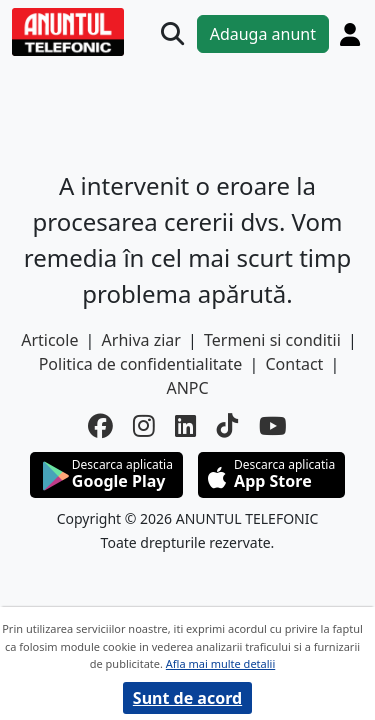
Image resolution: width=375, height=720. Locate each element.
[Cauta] (172, 33)
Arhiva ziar (141, 340)
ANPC (187, 388)
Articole (49, 340)
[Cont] (350, 34)
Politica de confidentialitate (141, 364)
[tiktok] (228, 426)
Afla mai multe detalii (220, 663)
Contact (294, 364)
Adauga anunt (263, 34)
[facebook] (100, 426)
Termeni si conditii (272, 340)
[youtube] (273, 426)
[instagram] (144, 426)
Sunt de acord (187, 698)
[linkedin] (186, 426)
